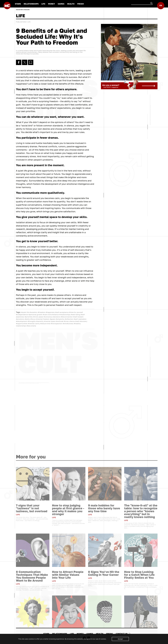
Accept (120, 639)
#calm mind (47, 314)
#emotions (20, 319)
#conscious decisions (52, 317)
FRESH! (81, 4)
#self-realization (80, 319)
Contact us (123, 634)
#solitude (60, 321)
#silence (55, 314)
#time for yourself (76, 312)
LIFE (43, 4)
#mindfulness (68, 324)
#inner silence (69, 321)
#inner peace (38, 317)
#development (22, 321)
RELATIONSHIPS (31, 4)
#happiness (50, 312)
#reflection (69, 319)
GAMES (61, 4)
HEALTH (71, 4)
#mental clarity (34, 324)
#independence (22, 314)
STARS (18, 4)
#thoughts (32, 321)
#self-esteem (78, 317)
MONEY (52, 4)
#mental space (50, 321)
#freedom (41, 312)
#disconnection (67, 317)
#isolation (33, 312)
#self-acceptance (62, 312)
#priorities (29, 317)
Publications (21, 22)
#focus (33, 319)
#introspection (57, 324)
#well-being (76, 314)
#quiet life (25, 312)
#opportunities (22, 324)
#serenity (40, 321)
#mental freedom (43, 319)
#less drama (31, 326)
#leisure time (45, 324)
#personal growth (35, 314)
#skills (27, 319)
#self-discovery (81, 321)
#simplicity (60, 319)
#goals (53, 319)
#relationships (65, 314)
